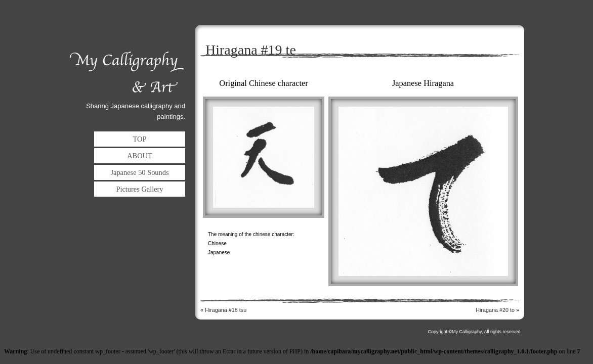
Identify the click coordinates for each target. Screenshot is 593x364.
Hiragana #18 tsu (226, 310)
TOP (140, 139)
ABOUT (140, 156)
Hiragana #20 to (495, 310)
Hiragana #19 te (251, 50)
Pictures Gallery (139, 189)
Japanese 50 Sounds (139, 172)
